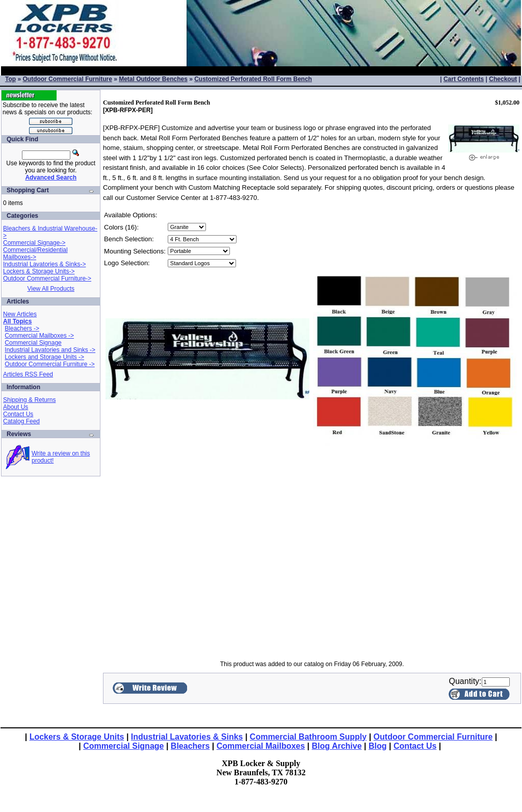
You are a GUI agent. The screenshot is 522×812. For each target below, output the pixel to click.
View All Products (51, 289)
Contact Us (18, 414)
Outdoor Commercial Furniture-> (47, 278)
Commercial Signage (33, 343)
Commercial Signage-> (34, 243)
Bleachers (190, 746)
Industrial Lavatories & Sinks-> (44, 264)
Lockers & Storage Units (77, 737)
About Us (16, 407)
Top (10, 79)
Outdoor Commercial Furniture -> (49, 364)
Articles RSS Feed (28, 374)
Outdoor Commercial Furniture (67, 79)
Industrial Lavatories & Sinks (187, 737)
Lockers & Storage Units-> (39, 271)
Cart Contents (464, 79)
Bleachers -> (22, 328)
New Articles (20, 314)
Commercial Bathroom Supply (308, 737)
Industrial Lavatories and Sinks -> (50, 350)
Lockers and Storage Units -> (44, 357)
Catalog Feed (21, 421)
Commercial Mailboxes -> (39, 336)
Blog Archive (337, 746)
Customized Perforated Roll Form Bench (253, 79)
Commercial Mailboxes (261, 746)
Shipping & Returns (29, 400)
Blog (378, 746)
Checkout (503, 79)
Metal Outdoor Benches (153, 79)
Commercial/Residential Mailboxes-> (35, 253)
